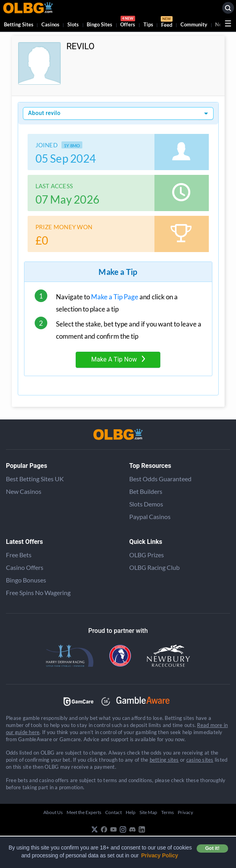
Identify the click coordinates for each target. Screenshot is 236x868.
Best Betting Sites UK (35, 479)
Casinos (50, 24)
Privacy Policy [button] (160, 855)
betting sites (164, 760)
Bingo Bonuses (26, 580)
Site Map (148, 812)
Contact (113, 812)
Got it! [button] (212, 848)
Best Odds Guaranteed (160, 479)
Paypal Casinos (150, 517)
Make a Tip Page (115, 297)
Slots (73, 24)
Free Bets (19, 555)
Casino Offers (25, 567)
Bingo (99, 24)
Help (131, 812)
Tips (148, 24)
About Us (53, 812)
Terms (167, 812)
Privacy (185, 812)
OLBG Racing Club (154, 567)
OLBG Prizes (147, 555)
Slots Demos (146, 504)
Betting (19, 24)
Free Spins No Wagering (38, 593)
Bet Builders (146, 491)
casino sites (200, 760)
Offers (128, 23)
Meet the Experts (84, 812)
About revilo (44, 113)
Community (194, 24)
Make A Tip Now (118, 359)
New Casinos (24, 491)
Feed (167, 23)
